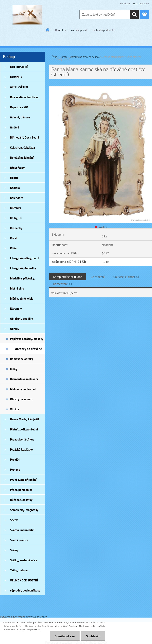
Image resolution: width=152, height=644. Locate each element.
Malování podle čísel (23, 389)
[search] (134, 14)
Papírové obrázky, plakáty (27, 339)
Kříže (13, 248)
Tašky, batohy (19, 570)
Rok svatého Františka (24, 97)
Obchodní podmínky (103, 30)
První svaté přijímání (23, 480)
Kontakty (60, 30)
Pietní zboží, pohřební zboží (24, 431)
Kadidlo (15, 188)
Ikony (14, 369)
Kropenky (16, 228)
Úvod (54, 57)
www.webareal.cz (37, 617)
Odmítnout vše (65, 636)
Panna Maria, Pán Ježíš (25, 419)
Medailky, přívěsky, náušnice (22, 280)
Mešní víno (17, 288)
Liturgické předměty (23, 268)
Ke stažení (98, 277)
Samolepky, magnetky (24, 510)
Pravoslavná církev (22, 439)
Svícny (14, 550)
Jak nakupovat (79, 30)
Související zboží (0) (126, 277)
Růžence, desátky (21, 500)
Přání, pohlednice (21, 490)
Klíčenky (16, 208)
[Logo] (27, 15)
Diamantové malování (24, 379)
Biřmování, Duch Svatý (25, 137)
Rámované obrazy (21, 359)
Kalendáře (17, 198)
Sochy (14, 520)
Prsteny (15, 470)
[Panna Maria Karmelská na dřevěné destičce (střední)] (101, 88)
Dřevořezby (17, 168)
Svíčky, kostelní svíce (24, 560)
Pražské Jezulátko (21, 449)
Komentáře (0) (62, 284)
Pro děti (15, 460)
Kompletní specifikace (67, 277)
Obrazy (15, 329)
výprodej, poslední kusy (25, 590)
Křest (14, 238)
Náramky (16, 309)
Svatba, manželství (22, 530)
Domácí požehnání (22, 158)
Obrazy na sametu (22, 399)
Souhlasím (93, 636)
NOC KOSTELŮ (19, 67)
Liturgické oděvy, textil (25, 258)
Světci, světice (19, 540)
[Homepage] (48, 30)
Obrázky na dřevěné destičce (28, 350)
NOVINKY (16, 77)
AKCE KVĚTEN (19, 87)
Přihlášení (125, 3)
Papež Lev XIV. (19, 107)
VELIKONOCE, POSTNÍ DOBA (24, 582)
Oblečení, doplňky (21, 319)
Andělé (15, 127)
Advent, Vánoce (20, 117)
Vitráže (15, 409)
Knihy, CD (16, 218)
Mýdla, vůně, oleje (22, 299)
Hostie (14, 178)
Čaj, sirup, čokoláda (22, 148)
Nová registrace (141, 3)
